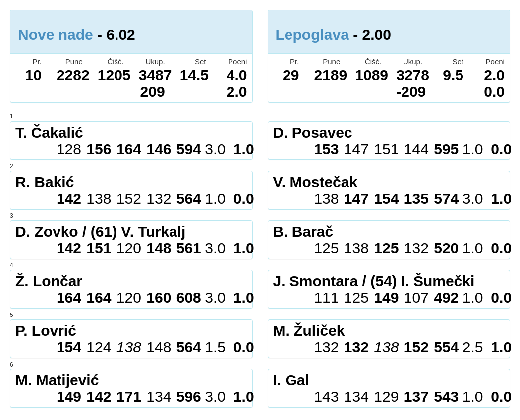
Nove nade (56, 34)
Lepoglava (312, 34)
